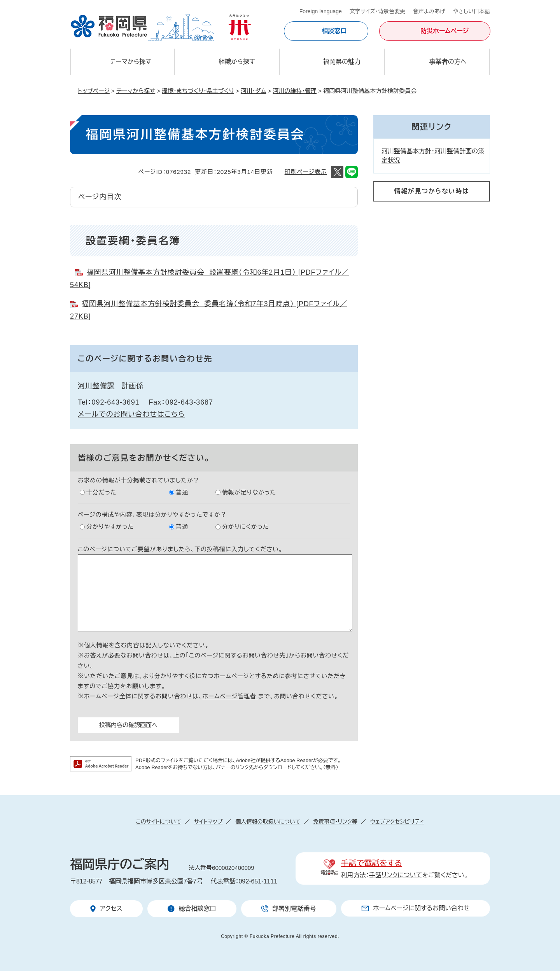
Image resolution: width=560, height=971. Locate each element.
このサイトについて (158, 822)
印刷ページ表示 (306, 172)
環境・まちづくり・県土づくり (198, 91)
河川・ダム (254, 91)
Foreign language (321, 11)
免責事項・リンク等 (335, 822)
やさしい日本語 (472, 11)
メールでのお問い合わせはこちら (131, 414)
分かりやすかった (110, 527)
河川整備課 (96, 386)
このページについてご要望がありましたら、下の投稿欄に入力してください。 (180, 549)
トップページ (94, 91)
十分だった (101, 492)
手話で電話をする (372, 863)
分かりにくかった (246, 527)
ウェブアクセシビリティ (397, 822)
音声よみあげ (429, 11)
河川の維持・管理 (295, 91)
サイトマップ (208, 822)
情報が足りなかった (249, 492)
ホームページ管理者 (230, 696)
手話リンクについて (396, 875)
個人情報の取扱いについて (268, 822)
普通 (182, 492)
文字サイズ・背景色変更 (377, 11)
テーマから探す (136, 91)
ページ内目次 (100, 197)
